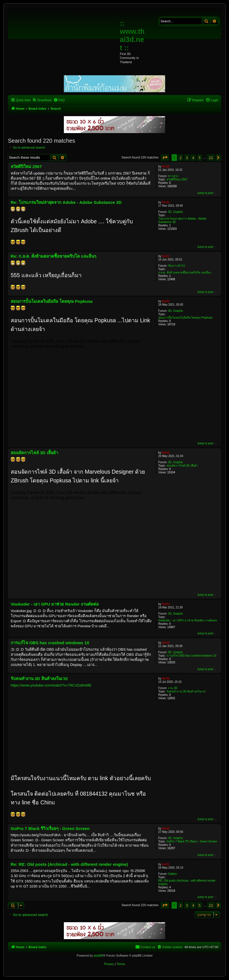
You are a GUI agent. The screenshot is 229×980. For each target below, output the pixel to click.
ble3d (166, 166)
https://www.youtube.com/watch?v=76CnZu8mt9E (51, 685)
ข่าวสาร (173, 176)
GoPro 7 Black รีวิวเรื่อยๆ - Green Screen (192, 841)
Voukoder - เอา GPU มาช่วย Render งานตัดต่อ (188, 620)
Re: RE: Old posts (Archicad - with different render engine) (69, 864)
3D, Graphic (175, 212)
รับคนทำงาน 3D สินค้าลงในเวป (186, 691)
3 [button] (187, 158)
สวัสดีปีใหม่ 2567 (177, 179)
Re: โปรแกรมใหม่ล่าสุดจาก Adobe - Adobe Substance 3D (66, 202)
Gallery (172, 874)
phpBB (98, 955)
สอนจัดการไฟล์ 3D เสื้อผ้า (182, 466)
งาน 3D (173, 688)
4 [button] (193, 158)
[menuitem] (42, 100)
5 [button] (200, 158)
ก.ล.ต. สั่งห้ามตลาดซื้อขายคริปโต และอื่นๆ (185, 272)
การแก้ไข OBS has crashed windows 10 (191, 656)
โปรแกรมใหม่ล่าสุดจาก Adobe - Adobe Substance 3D (182, 220)
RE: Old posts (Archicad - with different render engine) (187, 882)
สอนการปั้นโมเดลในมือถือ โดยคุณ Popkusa (185, 318)
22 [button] (211, 158)
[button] (165, 158)
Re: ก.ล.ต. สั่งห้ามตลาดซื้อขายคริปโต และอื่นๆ (53, 256)
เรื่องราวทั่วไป (176, 266)
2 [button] (180, 158)
